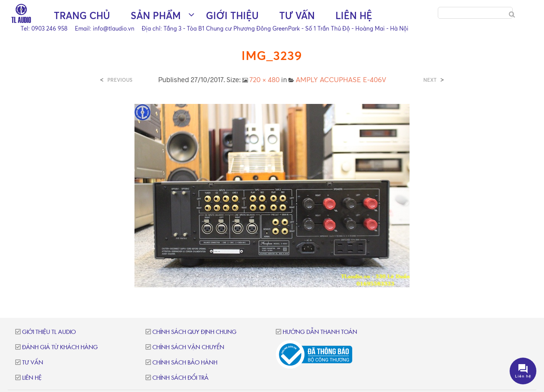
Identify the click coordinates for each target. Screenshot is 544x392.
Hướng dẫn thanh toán (320, 332)
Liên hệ (354, 15)
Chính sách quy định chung (194, 332)
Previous (120, 80)
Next (430, 80)
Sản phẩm (156, 15)
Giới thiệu (232, 15)
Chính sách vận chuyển (188, 347)
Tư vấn (297, 15)
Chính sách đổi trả (181, 378)
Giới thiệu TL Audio (49, 332)
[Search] (512, 15)
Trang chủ (82, 15)
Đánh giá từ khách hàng (60, 347)
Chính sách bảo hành (185, 363)
